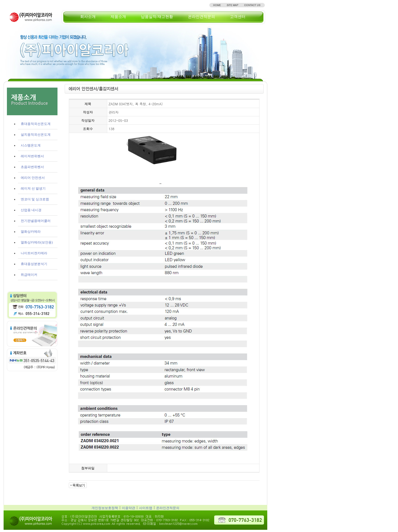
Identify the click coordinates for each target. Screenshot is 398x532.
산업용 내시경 (31, 210)
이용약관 (129, 508)
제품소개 (118, 17)
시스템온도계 (31, 145)
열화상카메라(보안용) (37, 242)
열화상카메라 (31, 232)
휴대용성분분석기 (34, 264)
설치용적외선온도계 (36, 135)
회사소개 (88, 17)
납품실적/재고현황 (157, 17)
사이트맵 (146, 508)
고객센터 (238, 17)
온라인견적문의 (201, 17)
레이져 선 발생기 (33, 188)
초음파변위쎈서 (32, 167)
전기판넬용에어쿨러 (36, 221)
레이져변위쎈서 (32, 156)
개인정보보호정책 (105, 508)
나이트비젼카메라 (34, 253)
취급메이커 (29, 275)
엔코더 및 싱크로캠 (35, 199)
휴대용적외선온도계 (36, 124)
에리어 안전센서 (33, 178)
